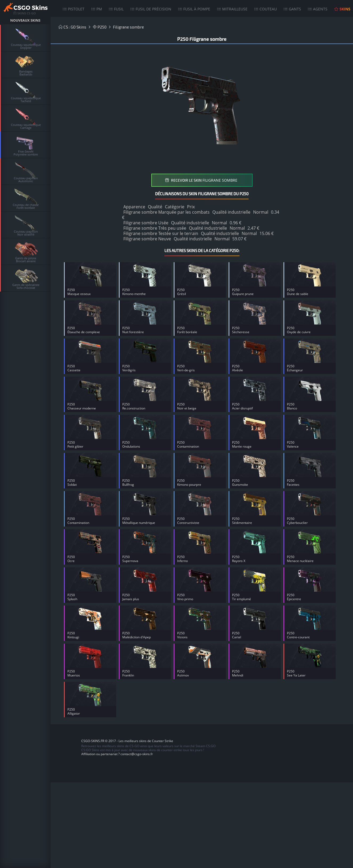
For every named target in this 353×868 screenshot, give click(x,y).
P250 (100, 27)
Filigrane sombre (128, 27)
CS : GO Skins (72, 27)
